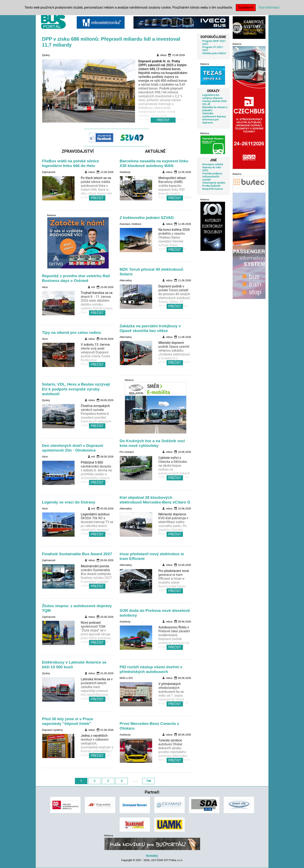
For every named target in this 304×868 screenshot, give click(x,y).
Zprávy (46, 55)
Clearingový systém (214, 183)
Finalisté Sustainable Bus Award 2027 (77, 554)
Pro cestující (127, 452)
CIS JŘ (206, 104)
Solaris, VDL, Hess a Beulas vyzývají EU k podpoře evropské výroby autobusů (76, 389)
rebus (161, 55)
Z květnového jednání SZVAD (147, 218)
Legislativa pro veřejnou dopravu (212, 96)
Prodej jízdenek (211, 186)
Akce (45, 287)
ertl (91, 287)
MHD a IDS (126, 678)
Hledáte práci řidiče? (214, 53)
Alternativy (126, 280)
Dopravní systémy (52, 730)
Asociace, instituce (130, 224)
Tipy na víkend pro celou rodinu (72, 333)
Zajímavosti (49, 172)
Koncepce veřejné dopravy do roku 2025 (213, 167)
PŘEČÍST (97, 198)
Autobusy (125, 172)
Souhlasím (246, 7)
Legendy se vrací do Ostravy (69, 502)
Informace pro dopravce (211, 121)
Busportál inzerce (213, 189)
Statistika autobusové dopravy (214, 115)
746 (149, 781)
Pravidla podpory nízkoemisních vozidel (212, 177)
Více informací (269, 7)
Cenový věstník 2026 (214, 101)
